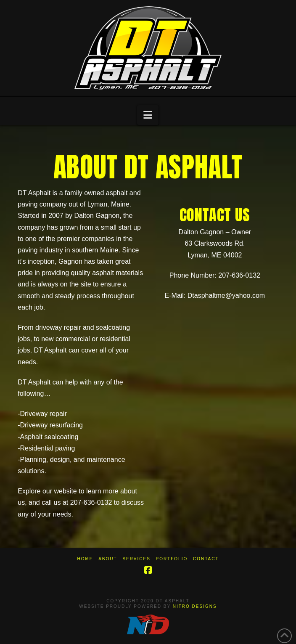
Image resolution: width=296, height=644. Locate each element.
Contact (206, 559)
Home (85, 559)
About (108, 559)
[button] (148, 115)
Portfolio (172, 559)
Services (136, 559)
